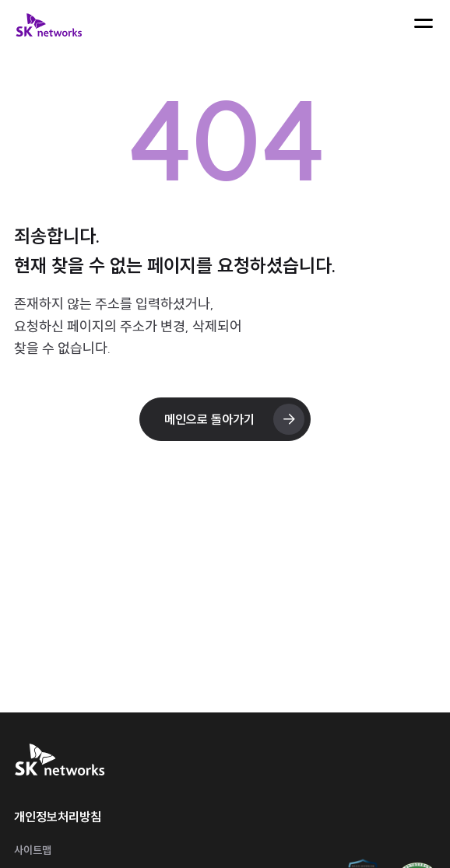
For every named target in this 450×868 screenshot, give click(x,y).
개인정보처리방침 (58, 817)
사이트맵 (33, 850)
